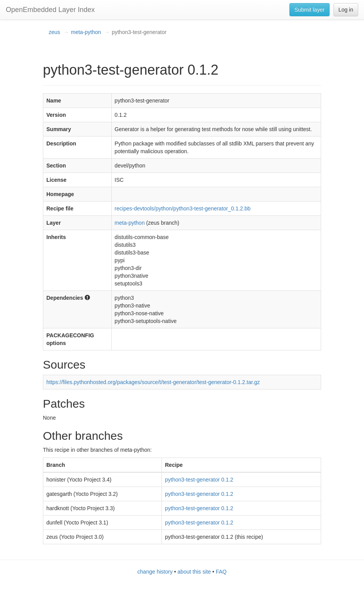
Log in (346, 10)
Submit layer (310, 10)
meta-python (86, 32)
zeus (54, 32)
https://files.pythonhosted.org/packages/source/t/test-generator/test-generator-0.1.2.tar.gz (153, 382)
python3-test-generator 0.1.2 (199, 480)
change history (155, 572)
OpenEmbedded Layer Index (50, 10)
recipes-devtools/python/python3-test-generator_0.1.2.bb (183, 208)
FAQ (221, 572)
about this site (194, 572)
